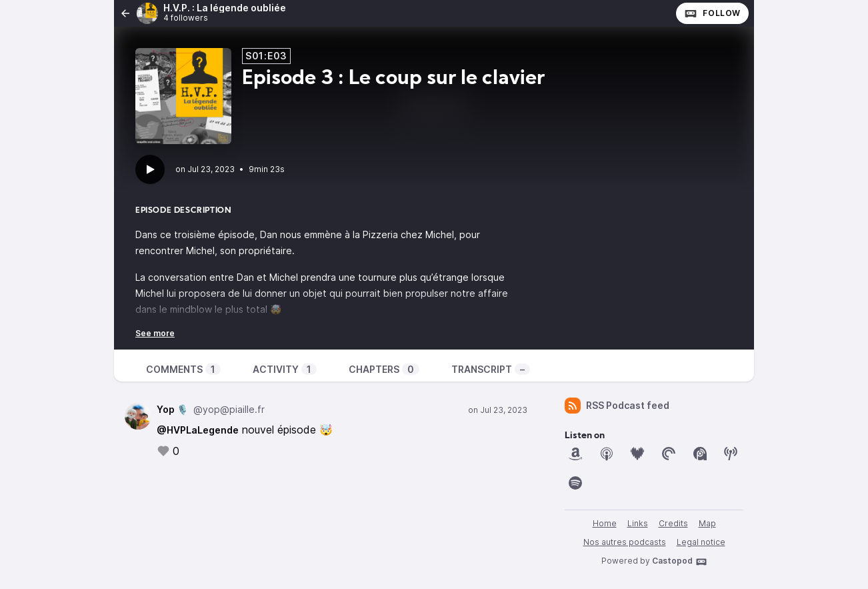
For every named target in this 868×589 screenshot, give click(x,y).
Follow (712, 13)
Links (638, 523)
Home (605, 523)
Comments (183, 369)
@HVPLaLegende (198, 430)
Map (707, 523)
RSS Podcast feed (617, 406)
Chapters (384, 369)
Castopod (680, 562)
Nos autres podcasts (625, 542)
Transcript (491, 369)
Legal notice (701, 542)
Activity (285, 369)
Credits (673, 523)
